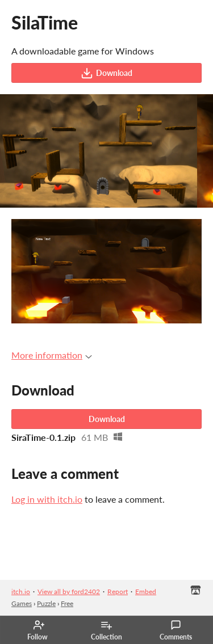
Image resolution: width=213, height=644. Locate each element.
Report (118, 592)
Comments (176, 630)
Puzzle (46, 603)
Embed (146, 592)
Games (22, 603)
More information (52, 355)
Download (106, 73)
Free (67, 603)
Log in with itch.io (47, 499)
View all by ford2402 (69, 592)
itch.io (21, 592)
